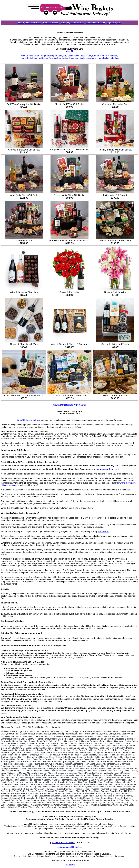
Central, (37, 58)
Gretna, (65, 58)
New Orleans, (27, 56)
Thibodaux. (114, 58)
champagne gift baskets (107, 469)
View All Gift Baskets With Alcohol (69, 405)
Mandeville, (104, 58)
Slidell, (30, 58)
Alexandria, (113, 56)
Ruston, (45, 58)
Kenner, (96, 56)
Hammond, (74, 58)
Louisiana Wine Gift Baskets (69, 847)
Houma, (23, 58)
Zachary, (94, 58)
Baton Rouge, (40, 56)
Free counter (70, 865)
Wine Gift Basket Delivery (29, 420)
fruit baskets (103, 532)
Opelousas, (85, 58)
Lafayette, (62, 56)
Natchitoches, (55, 58)
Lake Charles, (74, 56)
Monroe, (104, 56)
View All (69, 51)
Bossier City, (86, 56)
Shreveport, (52, 56)
